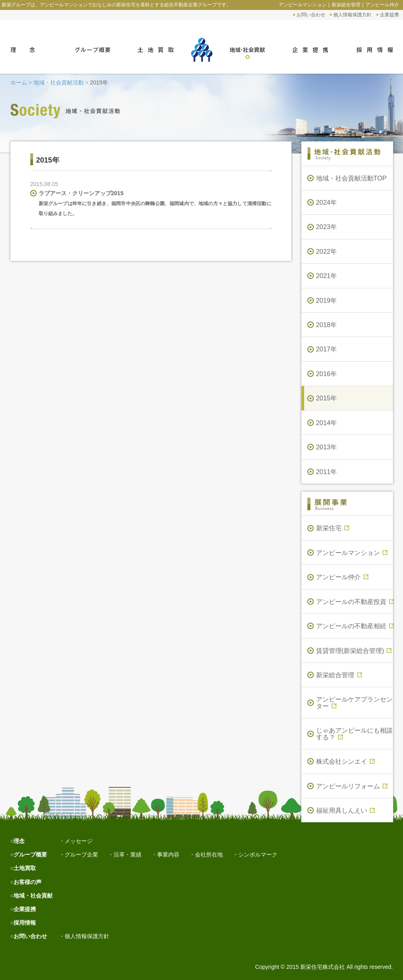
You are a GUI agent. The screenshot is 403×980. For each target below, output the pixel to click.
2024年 (327, 202)
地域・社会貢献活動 (59, 82)
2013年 (327, 447)
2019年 (327, 300)
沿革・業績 (128, 855)
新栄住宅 (333, 528)
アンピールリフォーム (352, 786)
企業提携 (389, 15)
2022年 (327, 251)
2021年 (327, 276)
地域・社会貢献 (33, 896)
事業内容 (168, 855)
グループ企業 (81, 855)
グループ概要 (30, 855)
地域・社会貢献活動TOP (351, 178)
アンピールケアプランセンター (354, 702)
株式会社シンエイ (345, 761)
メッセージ (79, 841)
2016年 (327, 374)
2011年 (327, 472)
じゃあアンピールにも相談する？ (354, 733)
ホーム (19, 82)
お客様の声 (28, 882)
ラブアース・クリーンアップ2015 (81, 193)
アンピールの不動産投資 (355, 602)
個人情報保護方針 (352, 15)
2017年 (327, 349)
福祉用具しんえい (345, 810)
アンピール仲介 (382, 5)
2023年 (327, 227)
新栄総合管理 (346, 5)
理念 (19, 841)
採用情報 (25, 923)
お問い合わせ (311, 15)
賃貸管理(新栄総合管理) (354, 651)
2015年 (327, 398)
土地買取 (25, 868)
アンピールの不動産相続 (355, 626)
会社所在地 (209, 855)
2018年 (327, 325)
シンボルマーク (258, 855)
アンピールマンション (303, 5)
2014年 (327, 423)
